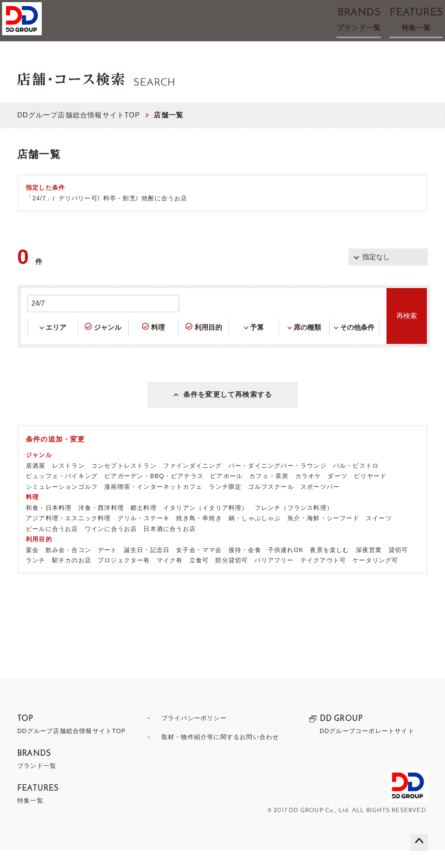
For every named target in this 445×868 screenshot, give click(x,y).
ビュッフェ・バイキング (62, 493)
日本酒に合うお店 (170, 546)
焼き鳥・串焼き (199, 535)
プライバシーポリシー (190, 735)
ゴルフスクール (271, 504)
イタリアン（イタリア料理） (206, 525)
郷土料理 (144, 525)
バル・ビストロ (356, 483)
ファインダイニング (193, 483)
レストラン (68, 483)
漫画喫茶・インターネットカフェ (153, 504)
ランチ (36, 577)
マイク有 (170, 577)
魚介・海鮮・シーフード (323, 535)
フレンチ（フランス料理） (294, 525)
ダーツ (337, 493)
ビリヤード (370, 493)
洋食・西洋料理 (101, 525)
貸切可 (399, 567)
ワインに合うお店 (111, 546)
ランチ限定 (225, 504)
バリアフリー (274, 577)
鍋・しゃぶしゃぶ (255, 535)
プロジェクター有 (124, 577)
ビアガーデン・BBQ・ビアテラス (154, 493)
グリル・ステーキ (144, 535)
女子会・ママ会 (199, 567)
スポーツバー (320, 504)
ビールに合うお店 (52, 546)
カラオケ (308, 493)
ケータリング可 (375, 577)
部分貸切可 (232, 577)
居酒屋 (36, 483)
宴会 (32, 567)
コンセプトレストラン (124, 483)
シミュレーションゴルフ (62, 504)
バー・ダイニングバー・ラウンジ (278, 483)
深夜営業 (369, 567)
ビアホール (226, 493)
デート (108, 567)
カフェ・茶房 (269, 493)
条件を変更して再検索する (228, 403)
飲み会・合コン (68, 567)
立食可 (199, 577)
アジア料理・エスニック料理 (68, 535)
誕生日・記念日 (147, 567)
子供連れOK (286, 567)
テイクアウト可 (323, 577)
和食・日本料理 (49, 525)
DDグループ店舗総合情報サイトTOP (79, 115)
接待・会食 (245, 567)
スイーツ (379, 535)
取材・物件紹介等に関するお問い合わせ (220, 754)
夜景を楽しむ (329, 567)
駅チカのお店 (72, 577)
